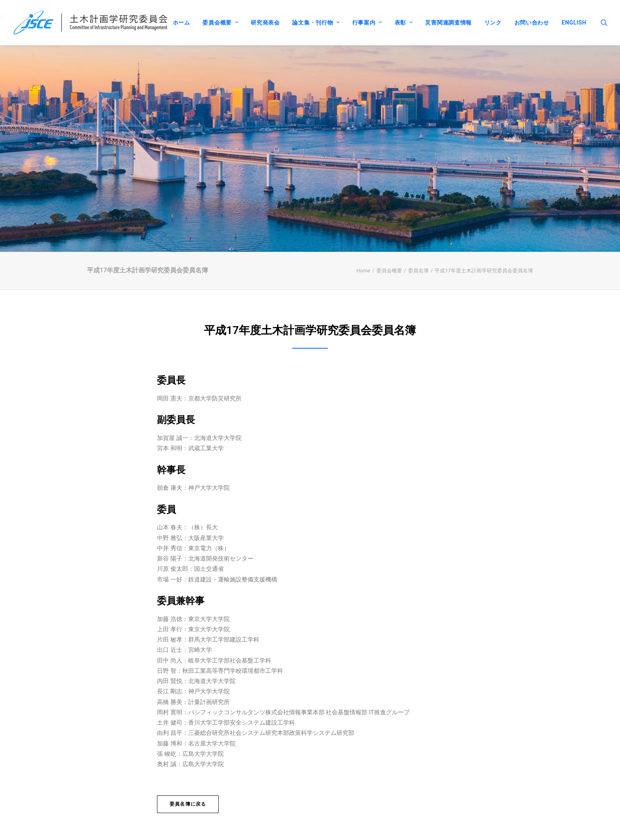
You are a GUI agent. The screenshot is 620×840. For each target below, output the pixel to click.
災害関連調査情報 (448, 23)
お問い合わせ (532, 23)
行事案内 (367, 23)
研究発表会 (265, 23)
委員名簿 (418, 258)
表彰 (404, 23)
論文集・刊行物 (316, 23)
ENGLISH (574, 23)
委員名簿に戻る (188, 791)
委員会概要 (220, 23)
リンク (493, 23)
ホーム (181, 23)
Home (363, 258)
